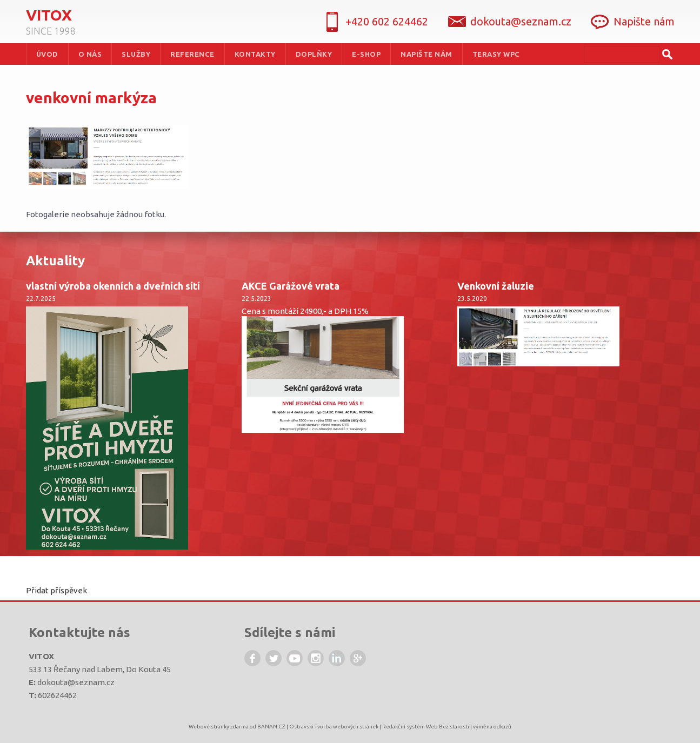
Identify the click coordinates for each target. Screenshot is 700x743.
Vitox (49, 15)
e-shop (366, 54)
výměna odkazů (492, 727)
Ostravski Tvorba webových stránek (334, 727)
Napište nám (644, 21)
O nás (90, 54)
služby (136, 54)
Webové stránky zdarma (219, 727)
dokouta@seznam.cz (76, 682)
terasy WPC (496, 54)
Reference (192, 54)
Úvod (47, 54)
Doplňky (314, 54)
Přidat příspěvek (56, 590)
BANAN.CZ (271, 727)
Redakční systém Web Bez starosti (426, 727)
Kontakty (255, 54)
